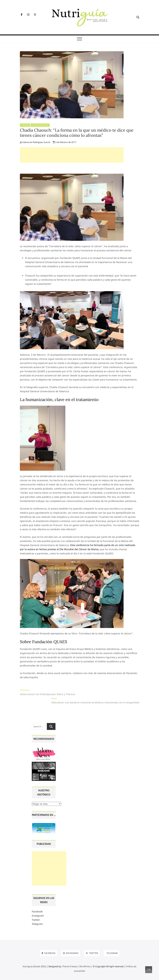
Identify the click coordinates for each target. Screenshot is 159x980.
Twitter (36, 920)
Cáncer (25, 125)
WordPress (85, 966)
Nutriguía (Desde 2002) (34, 966)
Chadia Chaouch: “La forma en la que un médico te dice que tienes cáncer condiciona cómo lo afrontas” (77, 133)
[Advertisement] (72, 155)
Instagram (38, 916)
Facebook (37, 911)
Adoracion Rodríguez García (35, 142)
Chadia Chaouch (40, 125)
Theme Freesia (70, 966)
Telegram (37, 924)
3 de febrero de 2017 (65, 142)
